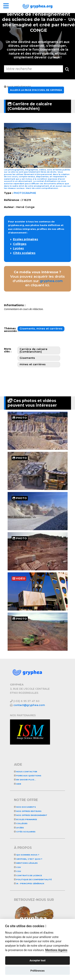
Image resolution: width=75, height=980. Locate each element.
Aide (17, 784)
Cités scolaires (24, 253)
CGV (17, 867)
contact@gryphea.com (29, 705)
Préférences (37, 971)
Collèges (20, 244)
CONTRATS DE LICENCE (28, 875)
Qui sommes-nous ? (27, 855)
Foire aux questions (28, 776)
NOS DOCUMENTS (25, 807)
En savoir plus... (25, 780)
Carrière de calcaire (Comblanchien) (30, 106)
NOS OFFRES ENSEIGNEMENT (31, 815)
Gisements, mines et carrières (41, 329)
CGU (17, 871)
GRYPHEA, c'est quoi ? (28, 859)
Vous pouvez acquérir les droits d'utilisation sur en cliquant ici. (37, 279)
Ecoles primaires (25, 239)
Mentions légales (26, 863)
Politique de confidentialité (33, 879)
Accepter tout (38, 960)
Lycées (18, 248)
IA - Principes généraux (29, 883)
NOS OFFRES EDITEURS (28, 811)
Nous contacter (26, 772)
